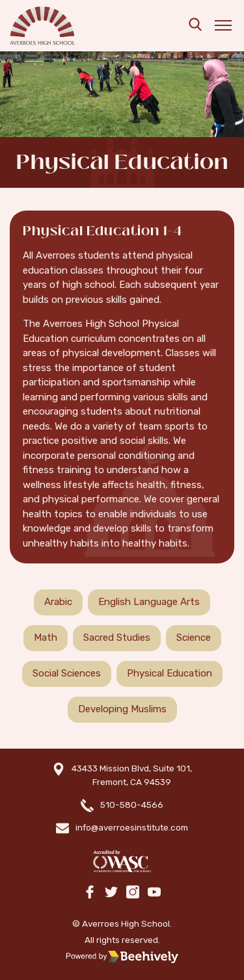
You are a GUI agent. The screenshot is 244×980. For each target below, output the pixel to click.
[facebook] (90, 893)
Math (46, 638)
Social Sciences (67, 673)
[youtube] (154, 893)
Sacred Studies (117, 638)
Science (194, 638)
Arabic (58, 602)
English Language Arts (149, 602)
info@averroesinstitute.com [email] (132, 827)
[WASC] (122, 861)
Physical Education (169, 673)
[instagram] (133, 893)
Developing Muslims (122, 709)
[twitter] (111, 893)
